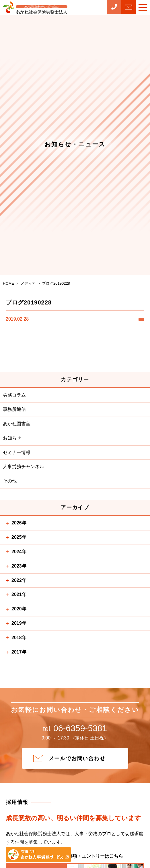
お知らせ (12, 438)
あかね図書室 (17, 424)
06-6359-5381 (75, 728)
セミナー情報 (17, 452)
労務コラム (14, 395)
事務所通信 (14, 409)
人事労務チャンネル (24, 466)
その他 (10, 481)
